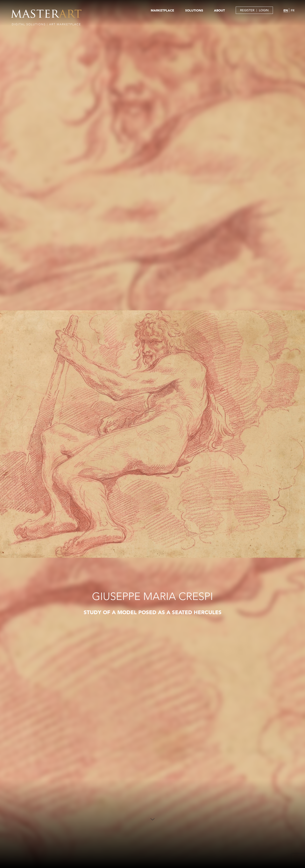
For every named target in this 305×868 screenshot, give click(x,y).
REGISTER (247, 10)
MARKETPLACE (162, 10)
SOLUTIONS (194, 10)
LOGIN (264, 10)
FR (293, 11)
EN (286, 10)
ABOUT (219, 10)
